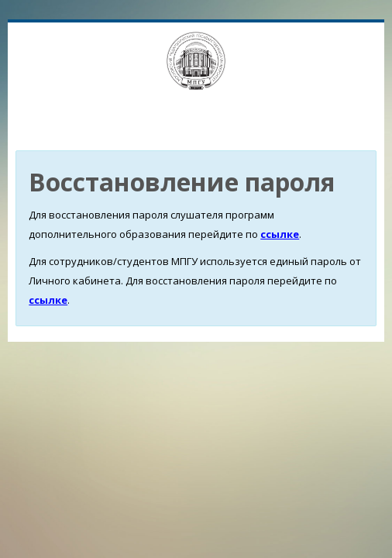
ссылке (280, 234)
